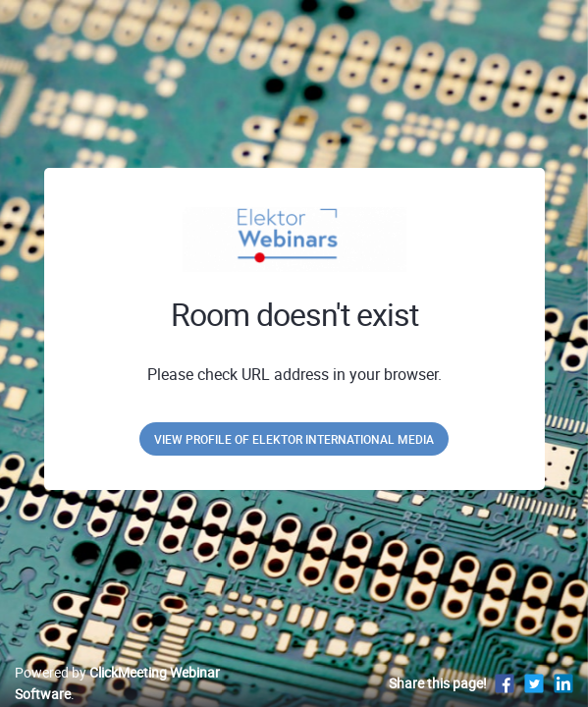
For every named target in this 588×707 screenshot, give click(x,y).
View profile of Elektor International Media (294, 439)
